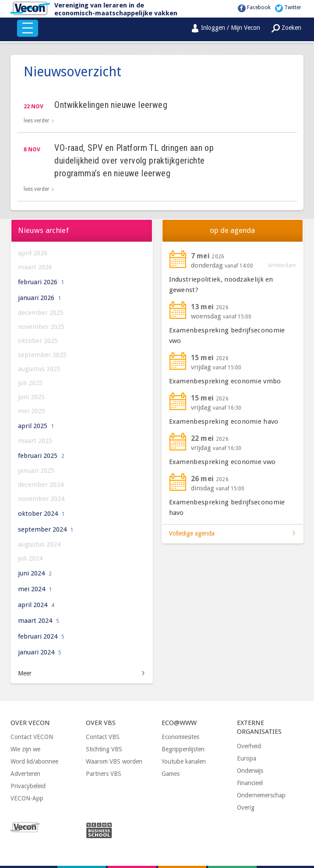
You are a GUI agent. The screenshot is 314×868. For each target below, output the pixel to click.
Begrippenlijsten (183, 749)
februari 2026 (41, 282)
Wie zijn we (25, 749)
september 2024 (46, 529)
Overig (246, 807)
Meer (25, 673)
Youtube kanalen (184, 761)
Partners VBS (104, 774)
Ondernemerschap (261, 795)
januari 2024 (40, 652)
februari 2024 (41, 636)
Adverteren (25, 774)
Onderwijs (250, 771)
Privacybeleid (28, 786)
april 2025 (36, 426)
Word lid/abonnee (34, 761)
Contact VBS (103, 737)
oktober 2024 (41, 514)
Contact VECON (32, 737)
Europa (247, 758)
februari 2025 (41, 456)
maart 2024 (39, 621)
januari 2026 (40, 298)
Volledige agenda (192, 533)
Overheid (249, 746)
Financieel (250, 783)
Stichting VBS (104, 749)
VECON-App (27, 798)
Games (171, 774)
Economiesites (180, 737)
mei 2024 (35, 589)
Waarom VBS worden (114, 761)
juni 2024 (35, 573)
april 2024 (36, 605)
